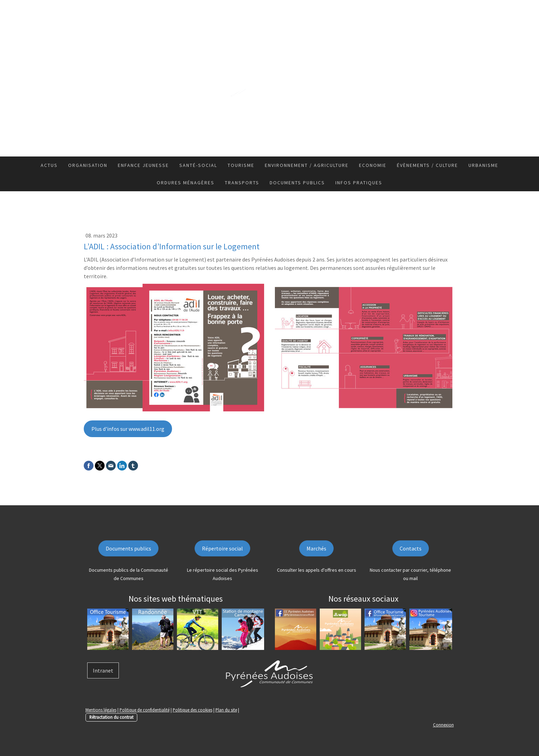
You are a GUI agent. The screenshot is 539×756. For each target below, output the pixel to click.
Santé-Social (198, 165)
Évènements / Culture (427, 165)
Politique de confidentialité (145, 710)
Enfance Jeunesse (143, 165)
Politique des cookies (193, 710)
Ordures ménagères (186, 183)
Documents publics (297, 183)
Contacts (411, 548)
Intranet (103, 670)
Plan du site (226, 710)
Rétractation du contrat (111, 717)
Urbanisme (483, 165)
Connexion (443, 725)
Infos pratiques (359, 183)
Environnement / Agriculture (307, 165)
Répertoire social (222, 548)
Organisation (88, 165)
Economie (373, 165)
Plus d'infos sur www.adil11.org (128, 429)
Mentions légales (101, 710)
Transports (242, 183)
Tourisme (241, 165)
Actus (49, 165)
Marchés (316, 548)
